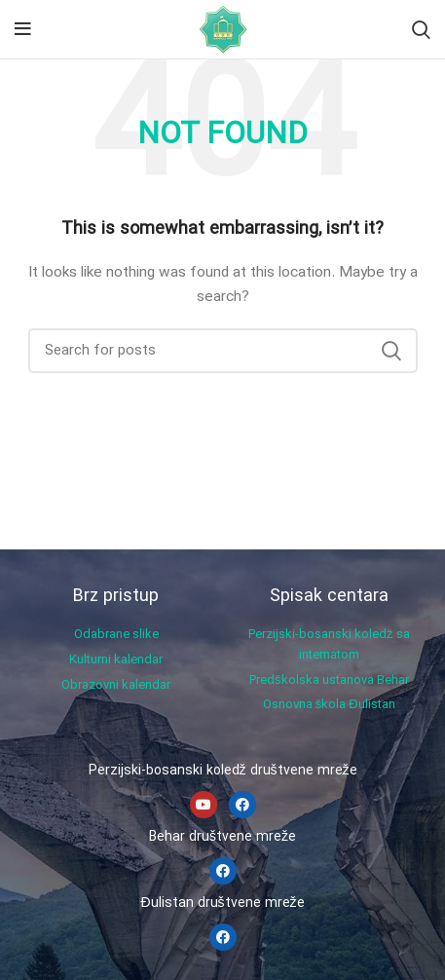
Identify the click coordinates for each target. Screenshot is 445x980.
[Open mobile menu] (23, 29)
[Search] (421, 29)
